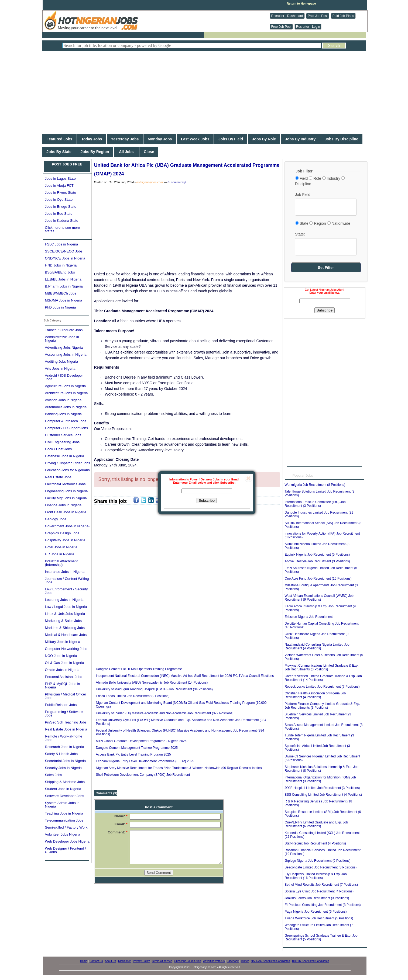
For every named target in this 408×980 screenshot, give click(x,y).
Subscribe (207, 501)
